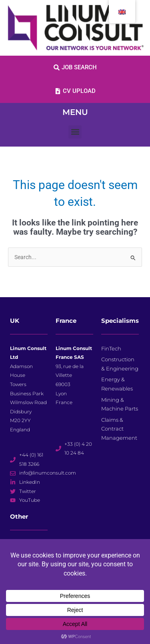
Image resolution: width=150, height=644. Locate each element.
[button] (75, 132)
